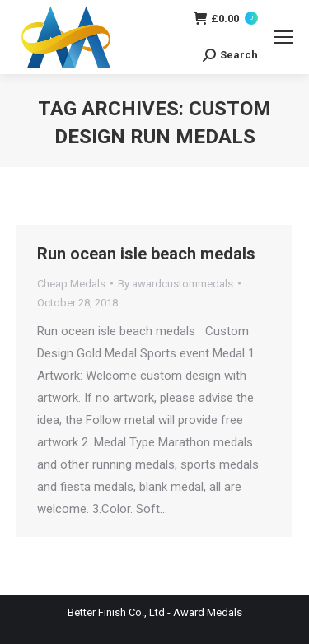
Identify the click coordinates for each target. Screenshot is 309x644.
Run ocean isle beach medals (146, 254)
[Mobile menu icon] (283, 37)
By (176, 284)
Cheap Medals (71, 284)
